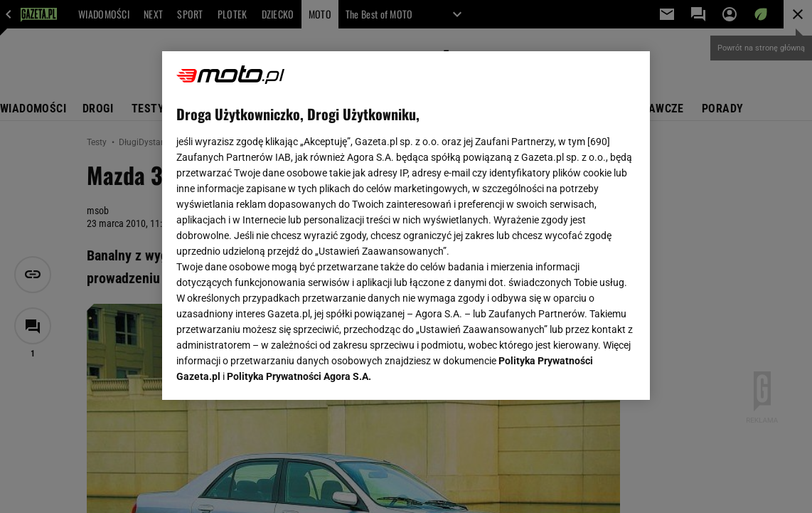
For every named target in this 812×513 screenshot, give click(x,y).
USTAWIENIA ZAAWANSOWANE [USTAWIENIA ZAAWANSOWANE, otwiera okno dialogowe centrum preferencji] (270, 371)
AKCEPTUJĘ (587, 372)
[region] (406, 226)
